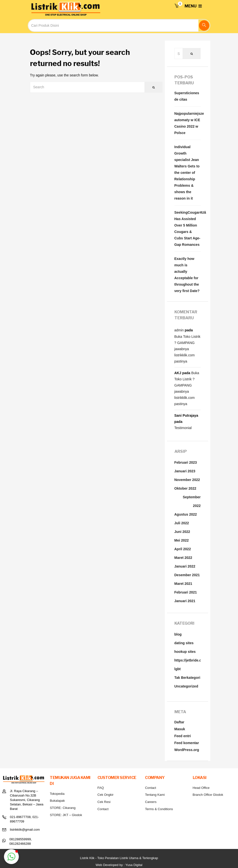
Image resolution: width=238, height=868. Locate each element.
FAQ (101, 788)
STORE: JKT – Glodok (66, 815)
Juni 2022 (182, 532)
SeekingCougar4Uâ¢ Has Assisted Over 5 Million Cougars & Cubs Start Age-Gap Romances (188, 228)
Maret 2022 (183, 558)
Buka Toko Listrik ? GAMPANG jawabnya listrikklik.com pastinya (188, 349)
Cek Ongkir (106, 795)
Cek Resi (104, 802)
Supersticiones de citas (187, 96)
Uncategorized (186, 686)
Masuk (180, 729)
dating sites (184, 643)
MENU (193, 6)
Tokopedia (57, 794)
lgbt (178, 669)
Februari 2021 (186, 592)
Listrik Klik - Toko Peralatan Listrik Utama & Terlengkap (119, 858)
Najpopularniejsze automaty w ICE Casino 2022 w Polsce (188, 123)
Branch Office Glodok (208, 795)
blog (178, 634)
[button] (176, 6)
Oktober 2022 (185, 488)
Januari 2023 (185, 471)
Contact (103, 809)
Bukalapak (57, 801)
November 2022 (187, 480)
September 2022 (192, 501)
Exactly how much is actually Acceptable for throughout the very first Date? (187, 275)
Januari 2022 (185, 566)
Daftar (179, 722)
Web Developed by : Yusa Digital (119, 865)
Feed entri (183, 736)
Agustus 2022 (186, 514)
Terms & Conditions (159, 809)
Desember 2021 (187, 575)
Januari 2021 (185, 601)
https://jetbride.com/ (191, 660)
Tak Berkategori (187, 678)
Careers (151, 802)
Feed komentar (187, 743)
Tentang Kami (155, 795)
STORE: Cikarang (63, 808)
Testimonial (183, 428)
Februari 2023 (186, 462)
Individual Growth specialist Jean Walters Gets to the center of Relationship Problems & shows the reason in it (187, 173)
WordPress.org (187, 750)
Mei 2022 (182, 540)
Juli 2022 (182, 523)
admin (179, 330)
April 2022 (183, 549)
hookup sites (185, 652)
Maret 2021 (183, 584)
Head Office (201, 788)
